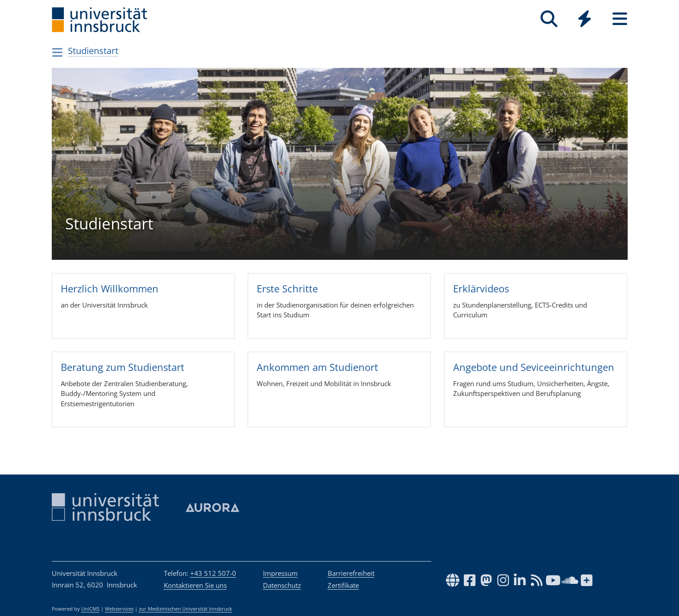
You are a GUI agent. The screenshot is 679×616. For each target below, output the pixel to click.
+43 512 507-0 (213, 573)
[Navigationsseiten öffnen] (58, 52)
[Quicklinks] (585, 19)
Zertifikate (343, 585)
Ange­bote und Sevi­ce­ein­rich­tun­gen (534, 367)
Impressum (280, 573)
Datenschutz (282, 585)
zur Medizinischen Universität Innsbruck (185, 609)
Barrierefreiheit (351, 573)
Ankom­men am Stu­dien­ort (317, 367)
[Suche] (549, 19)
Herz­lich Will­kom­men (109, 288)
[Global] (585, 20)
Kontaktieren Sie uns (195, 585)
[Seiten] (620, 19)
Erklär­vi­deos (481, 288)
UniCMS (90, 609)
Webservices (119, 609)
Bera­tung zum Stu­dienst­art (122, 367)
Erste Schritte (287, 288)
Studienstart (93, 51)
